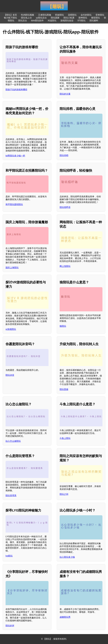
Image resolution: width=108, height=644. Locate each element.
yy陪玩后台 (41, 18)
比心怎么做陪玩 (13, 441)
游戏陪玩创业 (67, 21)
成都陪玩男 (65, 617)
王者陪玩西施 (45, 15)
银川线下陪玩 (10, 18)
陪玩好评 (10, 626)
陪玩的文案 (65, 94)
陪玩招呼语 (65, 207)
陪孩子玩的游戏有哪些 (16, 90)
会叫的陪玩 (86, 15)
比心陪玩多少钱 (67, 557)
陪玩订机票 (69, 18)
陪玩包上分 (26, 18)
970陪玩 (82, 21)
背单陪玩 (100, 15)
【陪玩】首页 (10, 15)
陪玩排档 (64, 155)
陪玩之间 (64, 494)
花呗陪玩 (72, 15)
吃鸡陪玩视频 (28, 15)
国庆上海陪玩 (12, 268)
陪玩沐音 (10, 375)
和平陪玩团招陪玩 (14, 204)
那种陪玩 (83, 18)
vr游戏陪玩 (11, 329)
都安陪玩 (96, 18)
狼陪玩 (63, 326)
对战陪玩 (52, 21)
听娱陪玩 (59, 15)
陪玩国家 (55, 18)
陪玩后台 (23, 21)
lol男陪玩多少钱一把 (15, 156)
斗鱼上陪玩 (65, 438)
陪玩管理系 (11, 496)
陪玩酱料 (94, 21)
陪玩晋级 (64, 389)
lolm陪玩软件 (37, 21)
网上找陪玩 (65, 266)
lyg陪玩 (9, 556)
